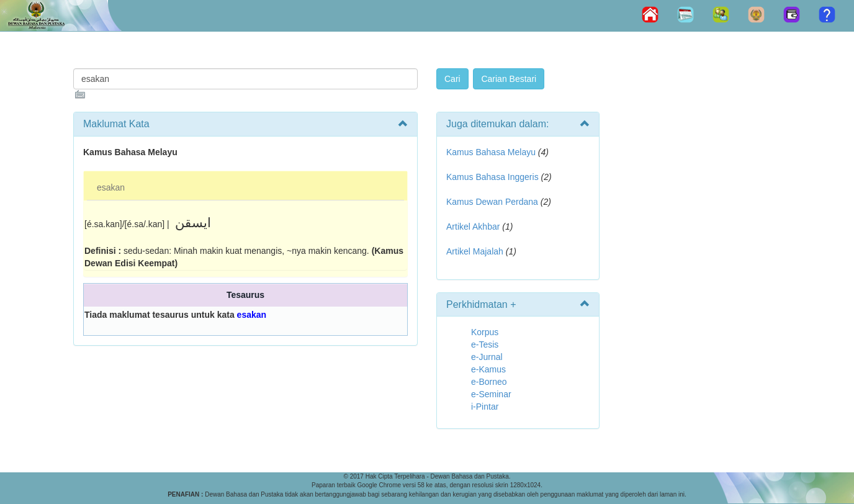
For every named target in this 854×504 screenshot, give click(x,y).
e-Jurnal (487, 357)
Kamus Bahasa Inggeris (492, 177)
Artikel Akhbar (473, 227)
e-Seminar (491, 394)
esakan (111, 187)
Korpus (485, 332)
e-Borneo (489, 382)
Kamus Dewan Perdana (492, 202)
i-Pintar (485, 407)
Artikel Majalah (475, 251)
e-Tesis (485, 344)
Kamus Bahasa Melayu (492, 152)
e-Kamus (488, 369)
